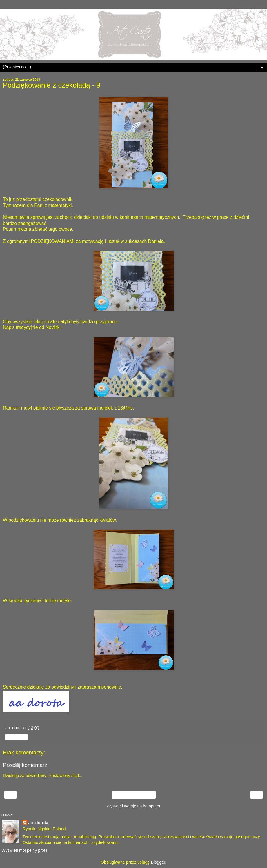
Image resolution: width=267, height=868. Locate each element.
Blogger (158, 862)
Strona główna (133, 795)
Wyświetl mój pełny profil (24, 850)
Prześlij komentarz (25, 765)
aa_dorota (38, 823)
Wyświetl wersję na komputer (133, 806)
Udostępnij (16, 737)
